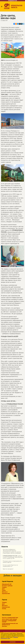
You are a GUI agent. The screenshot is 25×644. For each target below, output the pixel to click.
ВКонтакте (5, 592)
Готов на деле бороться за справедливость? (10, 566)
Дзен (3, 589)
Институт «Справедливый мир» (10, 618)
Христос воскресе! (7, 569)
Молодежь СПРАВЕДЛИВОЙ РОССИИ (9, 621)
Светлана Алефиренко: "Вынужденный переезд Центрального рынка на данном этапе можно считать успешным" (11, 551)
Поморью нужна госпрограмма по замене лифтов (11, 562)
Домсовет (5, 626)
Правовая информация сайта (9, 638)
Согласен (12, 642)
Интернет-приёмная (7, 586)
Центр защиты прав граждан (9, 619)
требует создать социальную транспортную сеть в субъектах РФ (12, 557)
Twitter (4, 590)
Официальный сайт (7, 584)
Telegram (4, 587)
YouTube (4, 609)
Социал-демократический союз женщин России (10, 624)
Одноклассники (6, 593)
